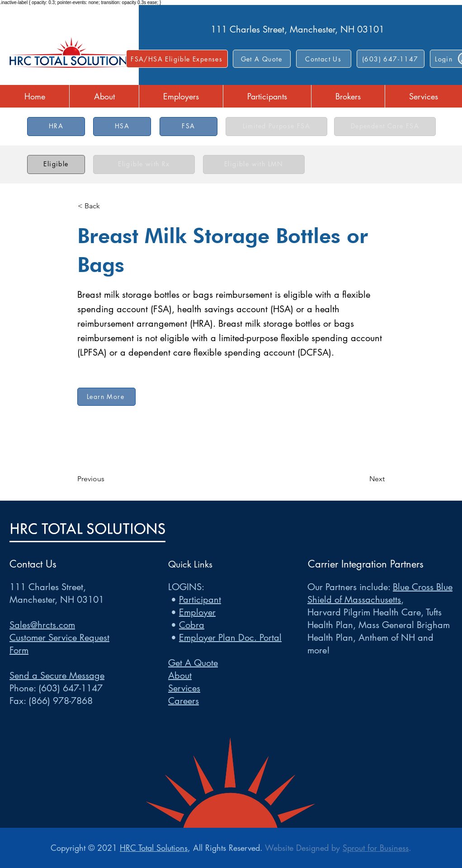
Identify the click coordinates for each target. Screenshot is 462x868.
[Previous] (107, 479)
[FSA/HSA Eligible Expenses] (177, 59)
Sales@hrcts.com (42, 625)
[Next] (362, 479)
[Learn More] (106, 397)
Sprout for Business (376, 848)
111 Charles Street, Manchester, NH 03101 (297, 29)
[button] (324, 59)
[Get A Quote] (262, 59)
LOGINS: (186, 587)
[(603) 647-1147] (391, 59)
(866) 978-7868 (61, 701)
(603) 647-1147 (71, 688)
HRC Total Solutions (154, 848)
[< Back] (108, 206)
